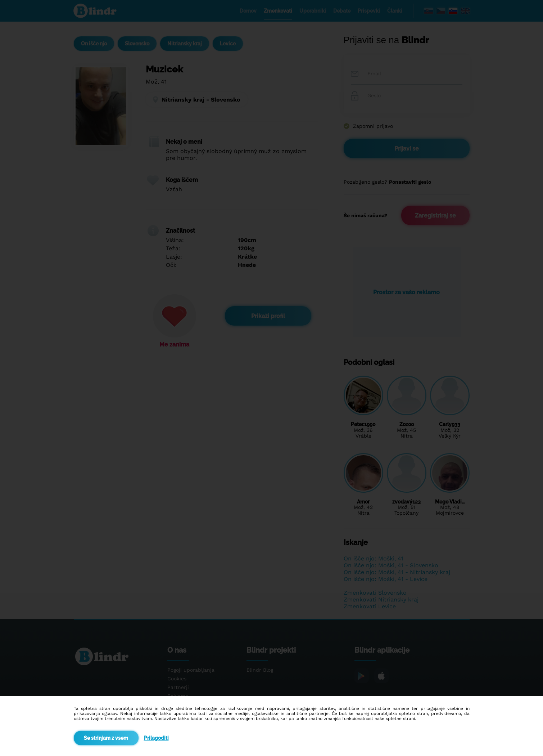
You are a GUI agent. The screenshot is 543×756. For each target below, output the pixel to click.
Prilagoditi (156, 738)
